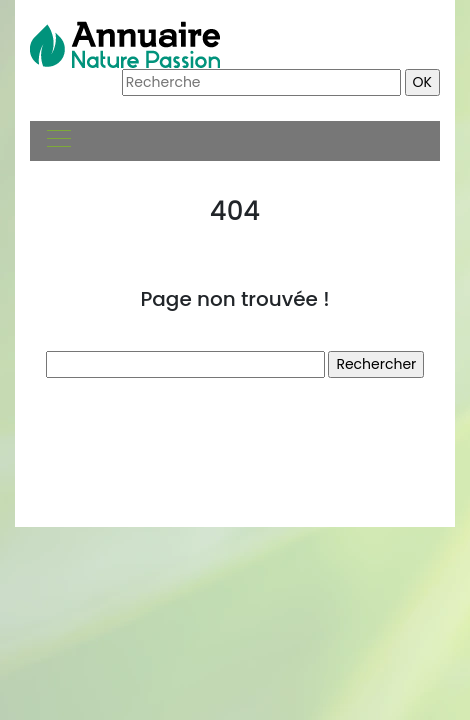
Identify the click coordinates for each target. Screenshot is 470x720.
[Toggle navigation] (58, 141)
